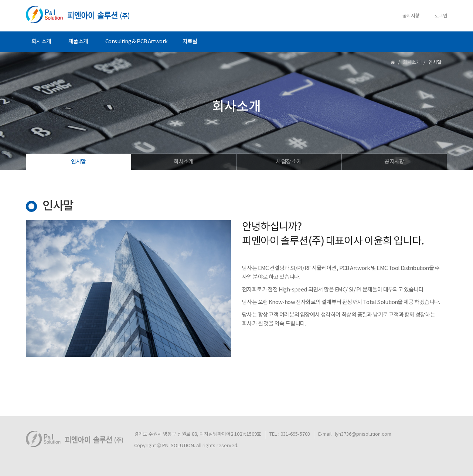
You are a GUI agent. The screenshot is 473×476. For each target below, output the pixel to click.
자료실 (190, 42)
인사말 (78, 162)
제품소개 (78, 42)
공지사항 (411, 16)
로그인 (441, 16)
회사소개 (41, 42)
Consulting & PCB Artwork (137, 42)
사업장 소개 (289, 162)
